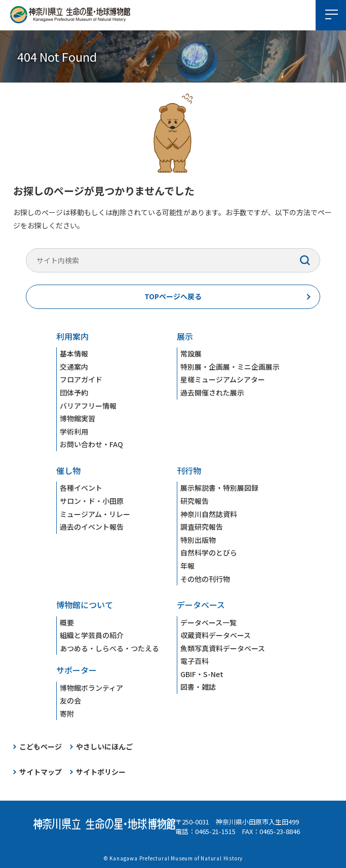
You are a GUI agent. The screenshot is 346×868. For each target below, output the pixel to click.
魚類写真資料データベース (223, 648)
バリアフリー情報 (88, 406)
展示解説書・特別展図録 (219, 488)
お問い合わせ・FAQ (91, 444)
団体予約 (74, 392)
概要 (67, 622)
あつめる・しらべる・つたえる (109, 648)
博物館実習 (78, 418)
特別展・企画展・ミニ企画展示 (230, 367)
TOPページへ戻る (173, 296)
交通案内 (74, 367)
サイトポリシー (101, 772)
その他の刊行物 (205, 579)
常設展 (191, 353)
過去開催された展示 (212, 392)
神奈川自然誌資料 (209, 514)
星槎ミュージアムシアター (223, 379)
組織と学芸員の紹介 (92, 635)
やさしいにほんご (104, 746)
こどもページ (41, 746)
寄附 (67, 714)
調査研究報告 (202, 527)
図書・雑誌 (198, 687)
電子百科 (195, 661)
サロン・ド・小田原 (92, 501)
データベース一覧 (208, 622)
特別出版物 (198, 540)
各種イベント (81, 488)
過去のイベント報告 (92, 527)
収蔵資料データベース (216, 635)
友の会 (70, 700)
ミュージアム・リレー (95, 514)
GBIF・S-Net (202, 674)
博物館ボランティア (91, 688)
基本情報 (74, 353)
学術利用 (74, 431)
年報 (187, 566)
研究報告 (195, 501)
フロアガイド (81, 379)
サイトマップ (41, 772)
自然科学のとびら (209, 553)
